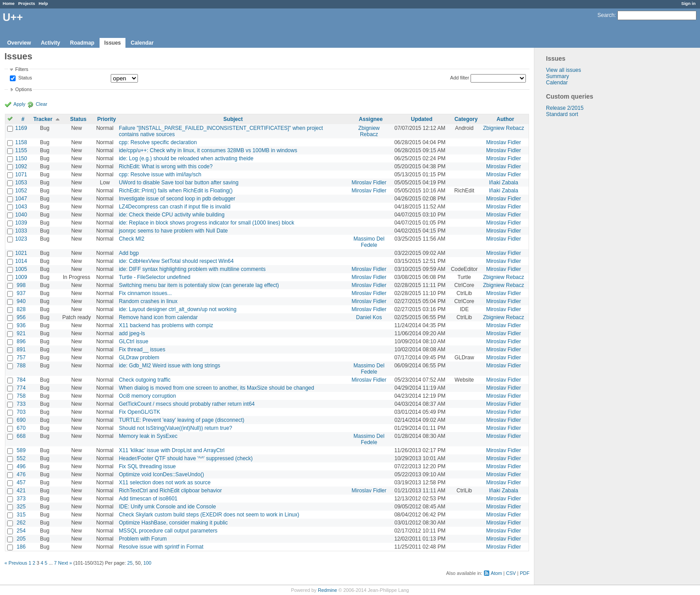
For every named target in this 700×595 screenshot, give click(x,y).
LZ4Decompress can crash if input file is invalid (175, 207)
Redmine (327, 590)
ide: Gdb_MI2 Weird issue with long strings (169, 366)
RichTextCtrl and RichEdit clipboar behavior (170, 491)
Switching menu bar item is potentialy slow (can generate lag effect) (199, 285)
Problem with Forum (143, 539)
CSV (511, 573)
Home (9, 3)
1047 (21, 199)
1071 (21, 175)
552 (21, 458)
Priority (107, 119)
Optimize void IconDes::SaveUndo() (161, 474)
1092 (21, 166)
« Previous (16, 563)
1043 (21, 207)
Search (606, 15)
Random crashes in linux (148, 301)
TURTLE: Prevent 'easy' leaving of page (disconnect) (181, 420)
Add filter (460, 78)
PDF (525, 573)
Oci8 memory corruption (147, 396)
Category (466, 119)
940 (21, 301)
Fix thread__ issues (142, 350)
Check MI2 (131, 239)
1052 (21, 191)
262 (21, 523)
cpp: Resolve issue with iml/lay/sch (160, 175)
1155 (21, 150)
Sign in (688, 3)
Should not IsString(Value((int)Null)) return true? (175, 428)
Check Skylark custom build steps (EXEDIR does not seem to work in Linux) (209, 515)
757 (21, 358)
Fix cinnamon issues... (145, 293)
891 (21, 350)
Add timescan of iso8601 (148, 499)
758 (21, 396)
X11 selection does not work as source (165, 483)
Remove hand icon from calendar (158, 317)
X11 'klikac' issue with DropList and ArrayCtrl (172, 450)
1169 (21, 128)
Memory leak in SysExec (148, 436)
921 (21, 333)
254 (21, 531)
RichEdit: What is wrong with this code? (166, 166)
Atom (496, 573)
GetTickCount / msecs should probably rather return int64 (187, 404)
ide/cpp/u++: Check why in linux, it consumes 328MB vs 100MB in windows (208, 150)
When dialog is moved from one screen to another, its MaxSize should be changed (217, 388)
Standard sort (562, 114)
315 (21, 515)
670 (21, 428)
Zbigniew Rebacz (369, 131)
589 (21, 450)
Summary (557, 76)
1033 (21, 231)
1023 (21, 239)
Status (25, 78)
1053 (21, 183)
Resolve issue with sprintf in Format (161, 547)
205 (21, 539)
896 (21, 341)
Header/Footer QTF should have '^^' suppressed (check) (186, 458)
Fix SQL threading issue (147, 466)
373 (21, 499)
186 (21, 547)
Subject (233, 119)
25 (130, 563)
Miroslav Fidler (504, 142)
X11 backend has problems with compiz (166, 325)
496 (21, 466)
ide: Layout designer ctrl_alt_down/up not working (178, 309)
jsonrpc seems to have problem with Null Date (173, 231)
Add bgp (129, 253)
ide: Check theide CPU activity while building (172, 215)
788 (21, 366)
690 (21, 420)
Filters (22, 69)
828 (21, 309)
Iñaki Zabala (503, 183)
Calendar (142, 43)
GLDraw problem (139, 358)
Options (23, 89)
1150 (21, 158)
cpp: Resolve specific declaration (158, 142)
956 (21, 317)
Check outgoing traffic (145, 380)
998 (21, 285)
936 (21, 325)
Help (44, 3)
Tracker (43, 119)
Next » (65, 563)
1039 (21, 223)
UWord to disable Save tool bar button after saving (179, 183)
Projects (27, 3)
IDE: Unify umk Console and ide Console (167, 507)
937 (21, 293)
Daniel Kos (369, 317)
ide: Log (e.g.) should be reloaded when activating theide (186, 158)
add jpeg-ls (132, 333)
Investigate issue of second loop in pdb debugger (177, 199)
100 (147, 563)
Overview (19, 43)
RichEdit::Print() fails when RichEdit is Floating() (176, 191)
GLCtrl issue (133, 341)
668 (21, 436)
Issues (112, 43)
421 (21, 491)
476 (21, 474)
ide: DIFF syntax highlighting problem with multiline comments (192, 269)
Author (505, 119)
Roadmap (82, 43)
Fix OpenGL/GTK (140, 412)
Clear (42, 104)
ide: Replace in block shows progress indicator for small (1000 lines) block (206, 223)
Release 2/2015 (565, 108)
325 (21, 507)
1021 (21, 253)
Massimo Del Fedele (369, 242)
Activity (50, 43)
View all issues (563, 70)
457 (21, 483)
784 (21, 380)
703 (21, 412)
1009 (21, 277)
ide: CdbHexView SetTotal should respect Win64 (176, 261)
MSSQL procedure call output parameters (168, 531)
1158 (21, 142)
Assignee (371, 119)
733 (21, 404)
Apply (19, 104)
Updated (422, 119)
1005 (21, 269)
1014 (21, 261)
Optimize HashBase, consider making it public (173, 523)
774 (21, 388)
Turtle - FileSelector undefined (154, 277)
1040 (21, 215)
